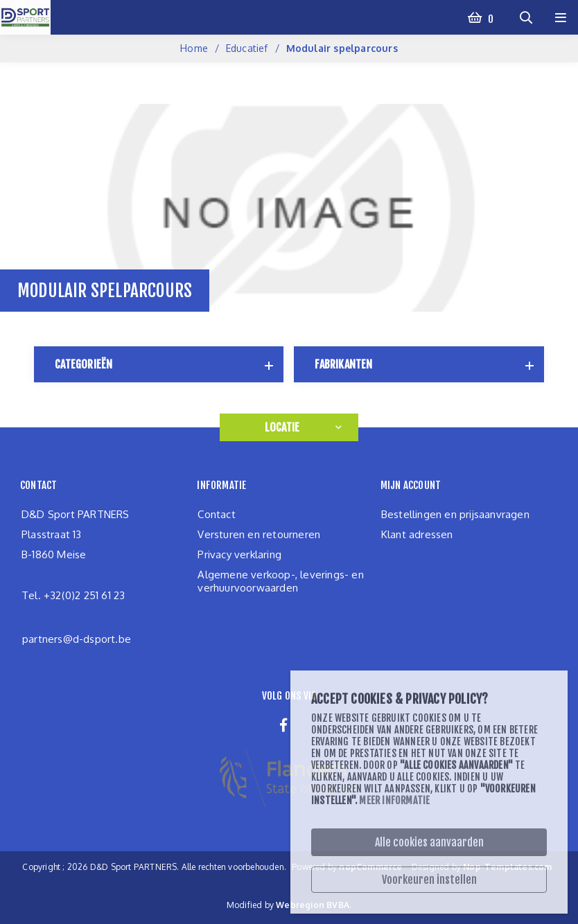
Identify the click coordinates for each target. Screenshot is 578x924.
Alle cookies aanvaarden (429, 842)
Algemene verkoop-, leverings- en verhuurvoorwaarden (280, 581)
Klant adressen (417, 534)
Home (194, 48)
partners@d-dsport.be (77, 639)
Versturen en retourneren (259, 534)
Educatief (247, 48)
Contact (216, 514)
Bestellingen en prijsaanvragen (455, 514)
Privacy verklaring (239, 554)
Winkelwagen (490, 17)
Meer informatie (394, 800)
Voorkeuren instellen (429, 880)
